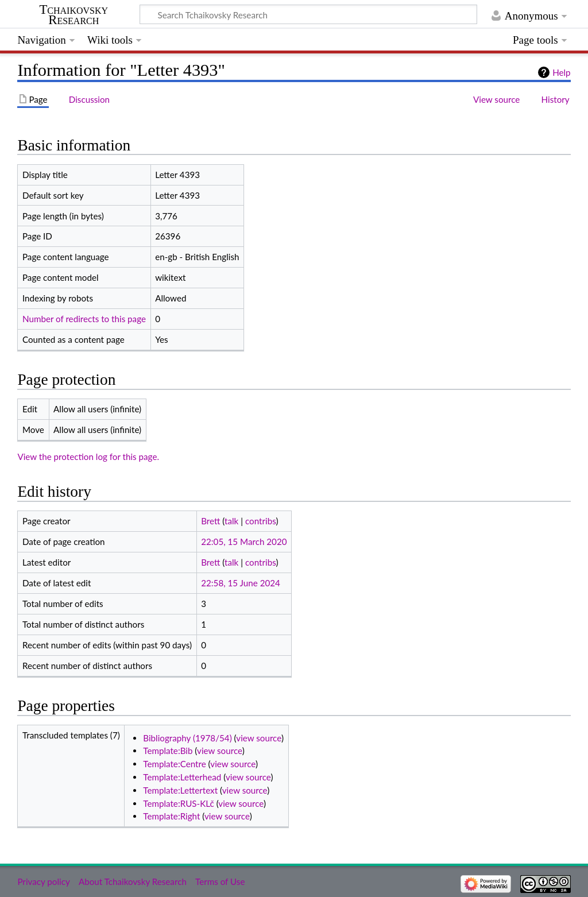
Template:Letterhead (182, 777)
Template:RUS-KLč (178, 803)
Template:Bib (168, 751)
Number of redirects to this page (84, 319)
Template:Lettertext (180, 790)
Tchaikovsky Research (73, 15)
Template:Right (171, 816)
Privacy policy (43, 881)
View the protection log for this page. (88, 457)
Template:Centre (174, 764)
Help (561, 72)
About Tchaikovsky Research (133, 881)
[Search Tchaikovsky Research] (308, 14)
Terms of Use (220, 881)
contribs (260, 521)
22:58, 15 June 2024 (241, 583)
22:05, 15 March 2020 (244, 542)
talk (231, 521)
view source (259, 738)
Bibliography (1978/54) (187, 738)
